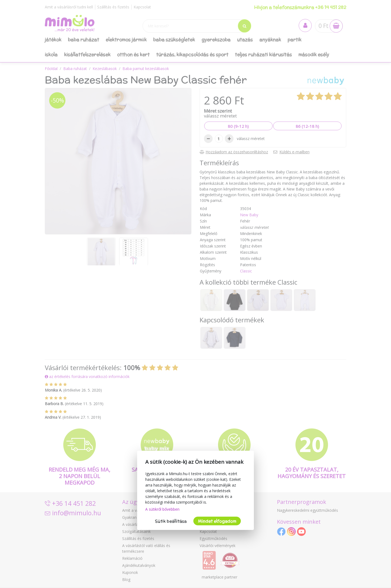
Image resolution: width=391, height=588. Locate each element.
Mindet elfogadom (217, 521)
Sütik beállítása (171, 521)
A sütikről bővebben (162, 509)
